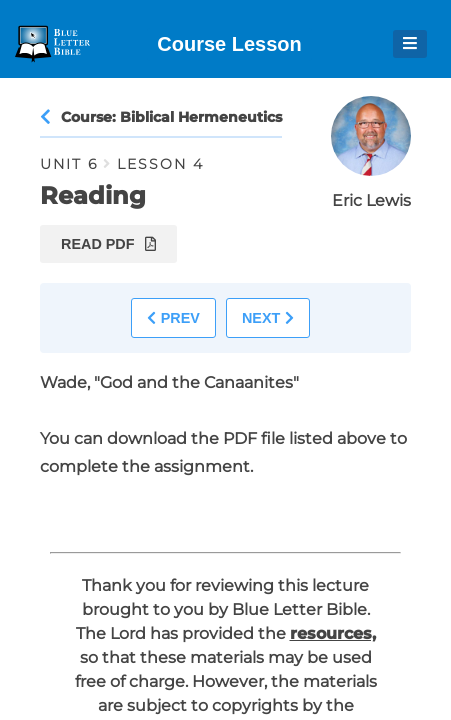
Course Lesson (229, 44)
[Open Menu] (410, 44)
